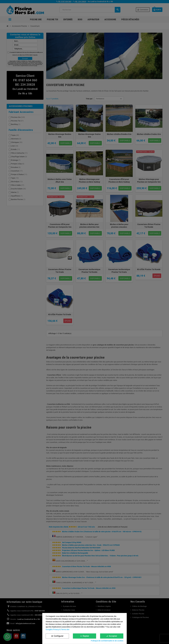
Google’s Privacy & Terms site (57, 629)
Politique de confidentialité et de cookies (107, 641)
